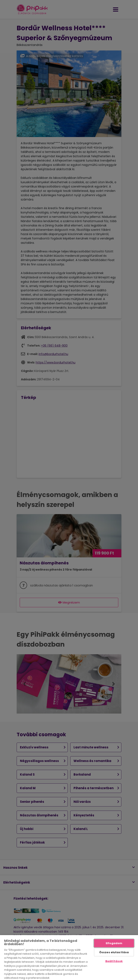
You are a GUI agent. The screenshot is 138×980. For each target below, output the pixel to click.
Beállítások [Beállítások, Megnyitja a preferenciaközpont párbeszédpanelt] (114, 961)
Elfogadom (114, 943)
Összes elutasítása (114, 952)
